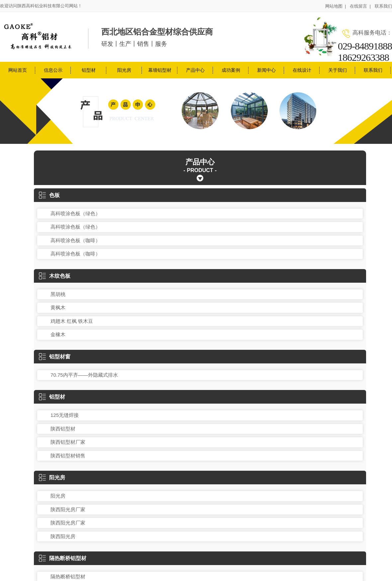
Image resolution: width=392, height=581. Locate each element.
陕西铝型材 (63, 429)
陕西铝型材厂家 (68, 442)
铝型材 (89, 70)
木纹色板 (55, 276)
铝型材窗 (55, 357)
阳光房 (124, 70)
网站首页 (18, 70)
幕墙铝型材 (160, 70)
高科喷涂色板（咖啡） (75, 240)
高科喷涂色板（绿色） (75, 213)
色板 (49, 195)
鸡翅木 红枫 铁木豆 (72, 321)
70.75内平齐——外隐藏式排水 (84, 375)
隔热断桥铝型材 (63, 558)
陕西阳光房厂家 (68, 509)
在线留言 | (360, 6)
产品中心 (195, 70)
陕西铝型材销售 (68, 456)
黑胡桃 (58, 294)
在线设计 (302, 70)
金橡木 (58, 334)
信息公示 (53, 70)
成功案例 (231, 70)
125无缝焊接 (65, 415)
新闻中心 (266, 70)
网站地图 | (336, 6)
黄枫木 (58, 307)
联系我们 (383, 6)
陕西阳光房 (63, 536)
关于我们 (338, 70)
